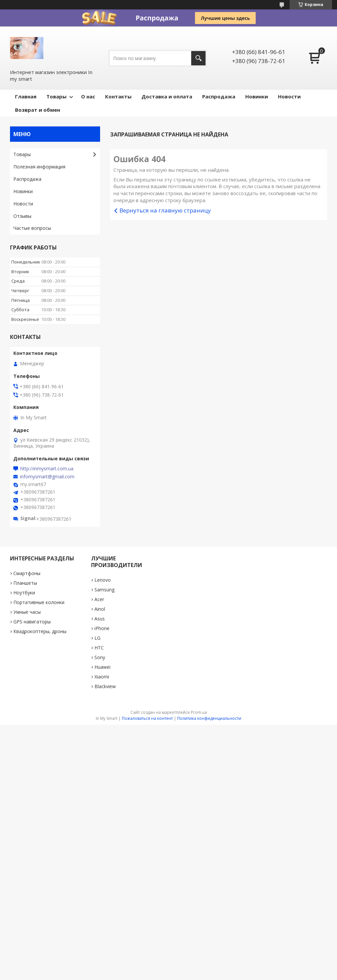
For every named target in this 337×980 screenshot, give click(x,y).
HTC (99, 648)
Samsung (104, 590)
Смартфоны (27, 573)
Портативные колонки (39, 602)
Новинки (257, 96)
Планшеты (25, 583)
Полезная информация (39, 167)
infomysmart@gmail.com (47, 477)
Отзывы (22, 216)
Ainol (100, 609)
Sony (100, 657)
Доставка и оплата (167, 96)
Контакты (118, 96)
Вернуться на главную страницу (165, 210)
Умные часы (27, 612)
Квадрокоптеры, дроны (40, 631)
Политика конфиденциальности (209, 718)
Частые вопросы (32, 228)
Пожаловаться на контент (147, 718)
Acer (99, 599)
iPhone (102, 628)
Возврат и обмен (38, 110)
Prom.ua (199, 712)
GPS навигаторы (32, 622)
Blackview (105, 686)
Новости (289, 96)
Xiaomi (102, 677)
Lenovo (103, 580)
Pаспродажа (219, 96)
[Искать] (198, 58)
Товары (56, 96)
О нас (88, 96)
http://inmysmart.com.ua (47, 469)
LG (97, 638)
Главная (26, 96)
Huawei (102, 667)
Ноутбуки (24, 593)
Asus (100, 619)
